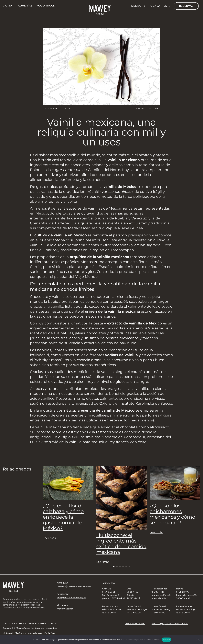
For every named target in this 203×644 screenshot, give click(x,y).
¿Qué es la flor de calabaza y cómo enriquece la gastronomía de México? (64, 517)
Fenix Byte (50, 633)
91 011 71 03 (133, 592)
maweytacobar (65, 609)
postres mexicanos (122, 338)
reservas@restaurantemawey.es (74, 586)
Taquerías (24, 6)
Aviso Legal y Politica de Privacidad (170, 623)
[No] (198, 639)
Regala (154, 6)
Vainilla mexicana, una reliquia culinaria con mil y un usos (102, 132)
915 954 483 (158, 592)
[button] (149, 108)
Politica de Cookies (135, 623)
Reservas (186, 6)
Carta (7, 6)
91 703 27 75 (183, 592)
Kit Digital (8, 633)
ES (167, 6)
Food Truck (46, 6)
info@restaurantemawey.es (71, 597)
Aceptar (167, 640)
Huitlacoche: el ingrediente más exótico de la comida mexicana (121, 544)
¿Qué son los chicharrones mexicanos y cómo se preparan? (172, 514)
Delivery (138, 6)
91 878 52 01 (109, 592)
